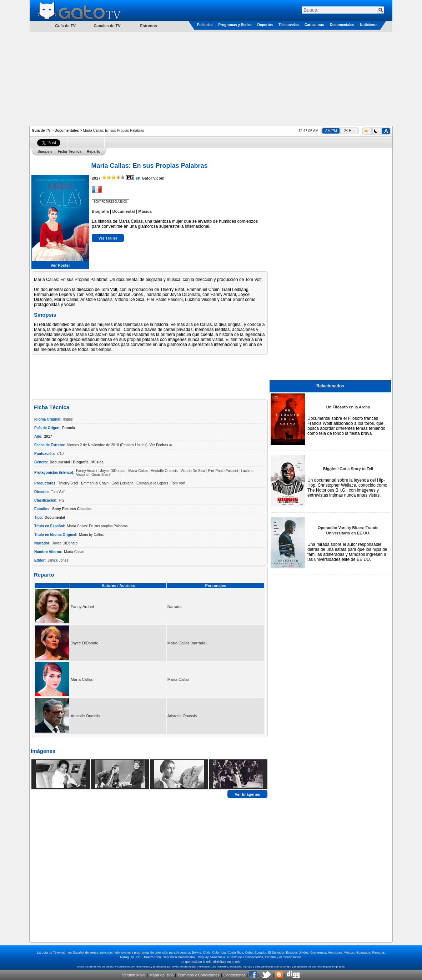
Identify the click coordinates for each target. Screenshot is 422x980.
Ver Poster (60, 265)
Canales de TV (107, 26)
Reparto (94, 152)
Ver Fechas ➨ (161, 445)
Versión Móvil (134, 975)
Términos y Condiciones (199, 975)
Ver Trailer (108, 238)
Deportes (265, 25)
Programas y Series (235, 25)
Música (145, 211)
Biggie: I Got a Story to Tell (348, 469)
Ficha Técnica (70, 152)
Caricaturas (314, 25)
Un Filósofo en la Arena (348, 407)
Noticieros (369, 25)
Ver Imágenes (248, 794)
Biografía (100, 211)
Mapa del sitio (161, 975)
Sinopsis (45, 152)
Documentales (342, 25)
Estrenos (148, 26)
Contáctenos (235, 975)
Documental (123, 211)
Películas (205, 25)
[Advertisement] (211, 78)
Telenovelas (289, 25)
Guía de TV (41, 130)
